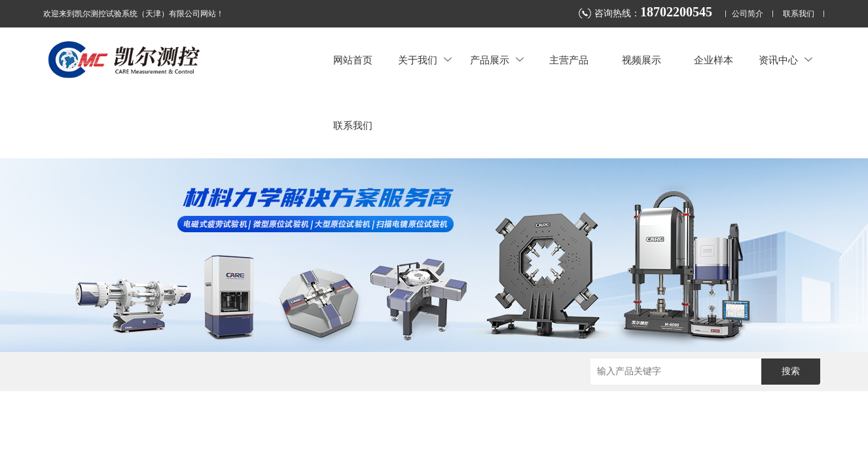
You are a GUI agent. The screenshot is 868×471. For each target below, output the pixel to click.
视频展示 (642, 60)
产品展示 (497, 60)
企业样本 (714, 60)
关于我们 (425, 60)
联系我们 (799, 14)
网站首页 (353, 60)
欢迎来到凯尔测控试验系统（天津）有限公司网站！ (134, 14)
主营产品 (569, 60)
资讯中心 (786, 60)
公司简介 (748, 14)
